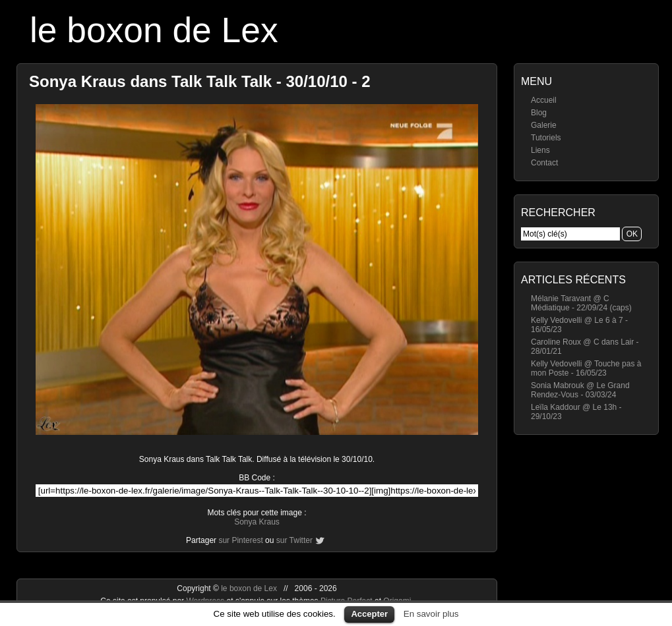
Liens (540, 150)
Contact (544, 163)
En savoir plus (431, 614)
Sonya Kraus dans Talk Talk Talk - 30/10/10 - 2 (200, 81)
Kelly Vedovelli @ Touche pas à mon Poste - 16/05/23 (586, 368)
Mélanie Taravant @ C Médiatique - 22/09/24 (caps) (581, 303)
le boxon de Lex (154, 30)
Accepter (369, 614)
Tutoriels (546, 138)
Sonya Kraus (257, 522)
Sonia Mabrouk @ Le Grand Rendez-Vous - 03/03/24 (580, 390)
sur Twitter (294, 540)
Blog (539, 113)
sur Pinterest (240, 540)
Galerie (544, 125)
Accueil (544, 100)
